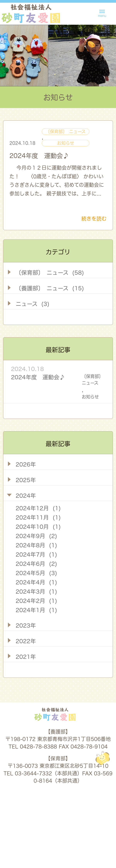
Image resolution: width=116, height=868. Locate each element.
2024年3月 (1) (36, 592)
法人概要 (26, 841)
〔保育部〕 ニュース (66, 131)
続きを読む (94, 219)
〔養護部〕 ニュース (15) (50, 288)
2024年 (26, 496)
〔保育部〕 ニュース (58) (50, 273)
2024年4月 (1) (36, 582)
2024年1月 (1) (36, 610)
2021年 (26, 657)
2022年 (26, 641)
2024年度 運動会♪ (39, 156)
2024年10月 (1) (38, 527)
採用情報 (78, 804)
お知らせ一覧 (38, 804)
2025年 (26, 480)
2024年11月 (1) (38, 517)
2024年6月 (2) (36, 564)
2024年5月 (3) (36, 573)
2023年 (26, 625)
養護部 (65, 840)
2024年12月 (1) (38, 508)
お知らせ (66, 143)
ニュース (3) (32, 304)
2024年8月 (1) (36, 545)
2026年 (26, 464)
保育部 (97, 840)
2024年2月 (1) (36, 601)
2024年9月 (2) (36, 536)
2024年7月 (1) (36, 554)
